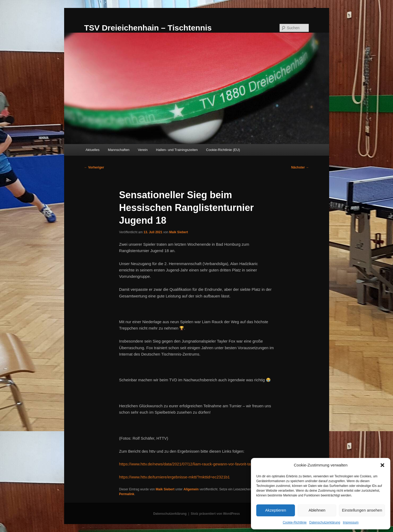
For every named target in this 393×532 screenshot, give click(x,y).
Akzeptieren (275, 510)
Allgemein (191, 489)
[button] (382, 465)
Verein (143, 150)
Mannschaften (119, 150)
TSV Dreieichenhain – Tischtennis (148, 28)
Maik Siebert (179, 232)
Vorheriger (94, 167)
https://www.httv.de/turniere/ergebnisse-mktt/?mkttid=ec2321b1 (174, 477)
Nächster (300, 167)
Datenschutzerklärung (325, 522)
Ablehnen (317, 510)
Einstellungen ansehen (362, 510)
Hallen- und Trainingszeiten (177, 150)
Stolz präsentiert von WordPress (215, 514)
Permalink (127, 494)
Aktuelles (93, 150)
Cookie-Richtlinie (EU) (223, 150)
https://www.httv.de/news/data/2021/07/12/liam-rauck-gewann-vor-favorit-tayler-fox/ (192, 464)
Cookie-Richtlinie (295, 522)
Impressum (351, 522)
